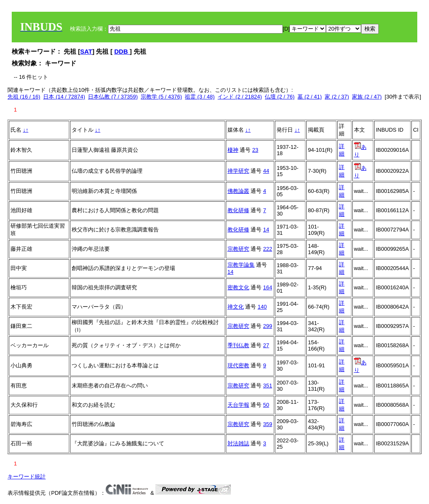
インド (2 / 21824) (240, 97)
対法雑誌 (238, 443)
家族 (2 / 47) (367, 97)
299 (268, 326)
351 (268, 386)
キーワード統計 (27, 477)
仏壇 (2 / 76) (280, 97)
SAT (86, 51)
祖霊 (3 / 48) (200, 97)
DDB (122, 51)
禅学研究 (238, 171)
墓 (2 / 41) (310, 97)
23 (255, 150)
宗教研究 (238, 249)
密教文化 (238, 287)
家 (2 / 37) (337, 97)
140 (262, 307)
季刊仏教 (238, 345)
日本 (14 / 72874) (64, 97)
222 (268, 249)
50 (266, 405)
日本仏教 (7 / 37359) (113, 97)
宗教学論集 (241, 265)
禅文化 (236, 307)
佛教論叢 (238, 191)
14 (266, 230)
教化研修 (238, 210)
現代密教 (238, 365)
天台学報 (238, 405)
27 (266, 345)
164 (268, 287)
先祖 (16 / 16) (24, 97)
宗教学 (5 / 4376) (161, 97)
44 (266, 171)
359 (268, 424)
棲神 (233, 150)
